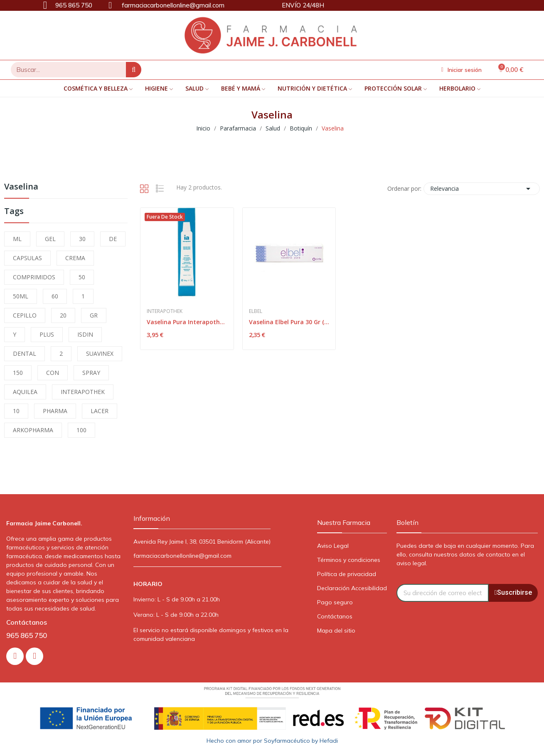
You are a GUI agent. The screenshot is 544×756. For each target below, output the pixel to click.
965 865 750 (27, 635)
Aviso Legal (333, 546)
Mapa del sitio (336, 630)
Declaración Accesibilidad (352, 588)
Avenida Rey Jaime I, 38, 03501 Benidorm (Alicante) (202, 542)
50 (82, 277)
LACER (100, 411)
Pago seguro (335, 602)
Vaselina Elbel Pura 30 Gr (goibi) (289, 322)
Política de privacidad (347, 574)
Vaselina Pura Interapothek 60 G (187, 322)
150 (18, 373)
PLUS (47, 334)
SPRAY (91, 373)
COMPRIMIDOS (34, 277)
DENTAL (25, 353)
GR (94, 315)
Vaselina (21, 187)
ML (17, 239)
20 (63, 315)
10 (16, 411)
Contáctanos (335, 616)
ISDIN (85, 334)
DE (113, 239)
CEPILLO (25, 315)
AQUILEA (25, 392)
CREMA (75, 258)
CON (53, 373)
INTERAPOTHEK (83, 392)
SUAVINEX (100, 353)
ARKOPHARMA (33, 430)
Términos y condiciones (349, 560)
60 (55, 296)
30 (82, 239)
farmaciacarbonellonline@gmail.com (182, 556)
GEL (50, 239)
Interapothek (165, 311)
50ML (21, 296)
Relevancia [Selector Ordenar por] (482, 189)
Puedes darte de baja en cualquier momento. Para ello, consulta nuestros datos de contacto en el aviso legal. (465, 554)
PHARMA (55, 411)
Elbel (256, 311)
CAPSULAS (27, 258)
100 (81, 430)
